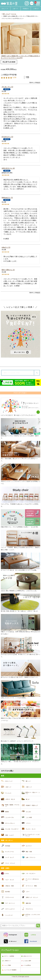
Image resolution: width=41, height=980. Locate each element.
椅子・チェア (6, 14)
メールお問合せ (26, 965)
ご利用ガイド (6, 961)
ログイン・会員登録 (8, 956)
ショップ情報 (6, 965)
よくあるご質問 (26, 961)
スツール (14, 14)
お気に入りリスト (27, 956)
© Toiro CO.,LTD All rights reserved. (20, 977)
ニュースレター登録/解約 (9, 970)
